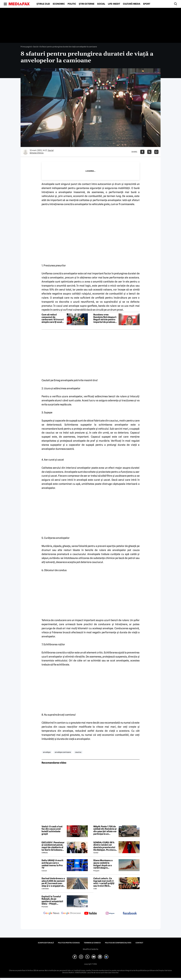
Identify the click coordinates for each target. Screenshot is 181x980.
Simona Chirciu (37, 153)
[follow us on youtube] (91, 914)
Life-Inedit (114, 4)
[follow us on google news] (51, 914)
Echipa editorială (46, 943)
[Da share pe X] (149, 152)
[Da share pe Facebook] (142, 152)
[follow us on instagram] (110, 914)
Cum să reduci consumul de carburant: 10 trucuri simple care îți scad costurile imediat (53, 318)
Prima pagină (26, 47)
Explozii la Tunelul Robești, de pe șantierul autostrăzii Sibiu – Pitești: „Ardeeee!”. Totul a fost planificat (52, 900)
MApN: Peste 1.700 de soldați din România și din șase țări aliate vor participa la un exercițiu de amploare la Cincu (105, 830)
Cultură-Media (132, 4)
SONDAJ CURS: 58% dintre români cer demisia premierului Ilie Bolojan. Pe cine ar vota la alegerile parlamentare (105, 846)
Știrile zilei (43, 4)
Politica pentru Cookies (69, 943)
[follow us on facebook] (130, 913)
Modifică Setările (91, 949)
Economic (59, 4)
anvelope (47, 752)
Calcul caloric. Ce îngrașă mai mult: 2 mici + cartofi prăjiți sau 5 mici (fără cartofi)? (104, 882)
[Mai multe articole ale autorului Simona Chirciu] (25, 152)
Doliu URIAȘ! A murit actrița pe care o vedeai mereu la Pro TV (52, 864)
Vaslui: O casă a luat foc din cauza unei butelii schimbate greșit (52, 830)
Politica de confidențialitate (118, 943)
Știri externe (87, 4)
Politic (72, 4)
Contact (139, 943)
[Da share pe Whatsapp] (156, 152)
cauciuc (78, 752)
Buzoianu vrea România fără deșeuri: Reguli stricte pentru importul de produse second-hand (105, 318)
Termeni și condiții (92, 943)
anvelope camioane (63, 752)
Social (101, 4)
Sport (147, 4)
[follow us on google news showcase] (71, 914)
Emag (57, 380)
